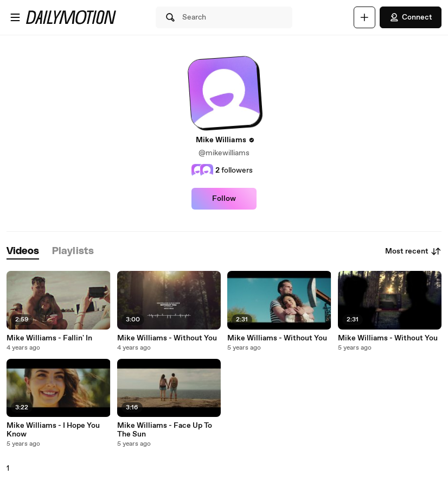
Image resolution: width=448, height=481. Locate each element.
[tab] (23, 252)
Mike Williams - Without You (167, 338)
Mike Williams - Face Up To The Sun (165, 430)
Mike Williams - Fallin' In (49, 338)
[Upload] (364, 17)
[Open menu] (15, 17)
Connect (411, 17)
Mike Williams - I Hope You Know (53, 430)
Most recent (413, 251)
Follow (224, 199)
